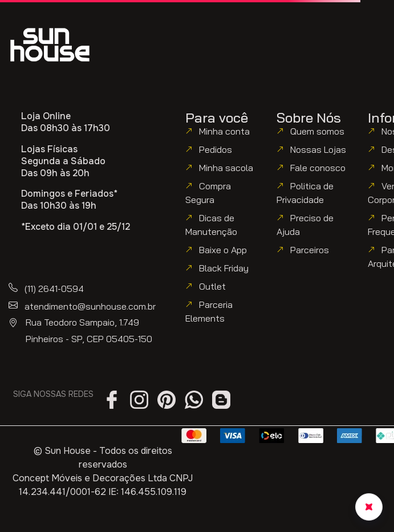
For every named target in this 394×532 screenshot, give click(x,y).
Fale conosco (318, 168)
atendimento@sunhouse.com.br (90, 306)
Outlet (212, 286)
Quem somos (317, 131)
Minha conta (224, 131)
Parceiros (310, 250)
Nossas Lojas (318, 149)
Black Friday (224, 268)
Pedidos (216, 149)
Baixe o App (223, 250)
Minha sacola (226, 168)
